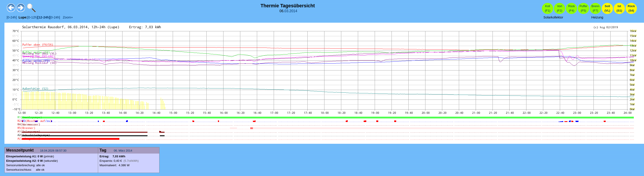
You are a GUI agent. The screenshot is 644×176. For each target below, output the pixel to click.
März (122, 151)
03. (287, 11)
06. (116, 151)
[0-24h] (12, 17)
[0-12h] (33, 17)
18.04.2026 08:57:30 (54, 151)
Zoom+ (66, 17)
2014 (293, 11)
